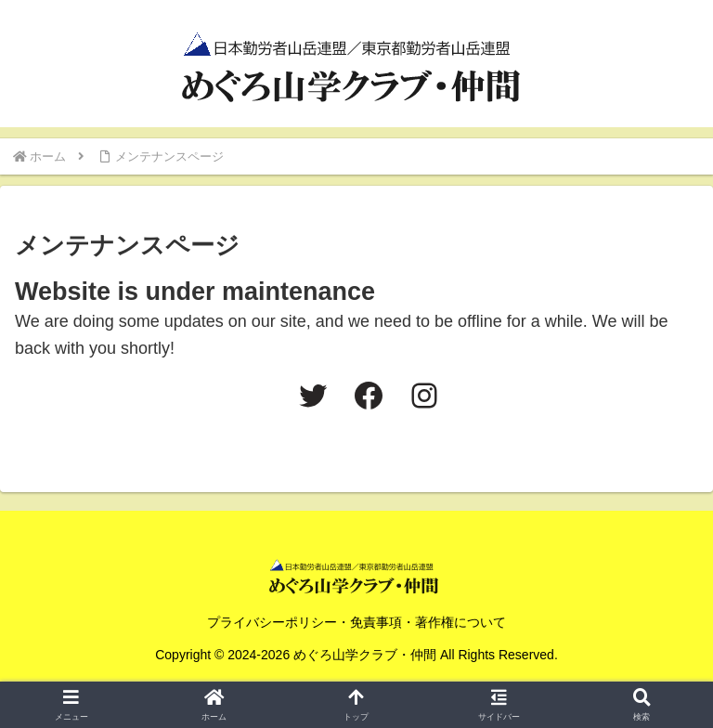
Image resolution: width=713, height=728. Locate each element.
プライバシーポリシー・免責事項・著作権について (356, 622)
